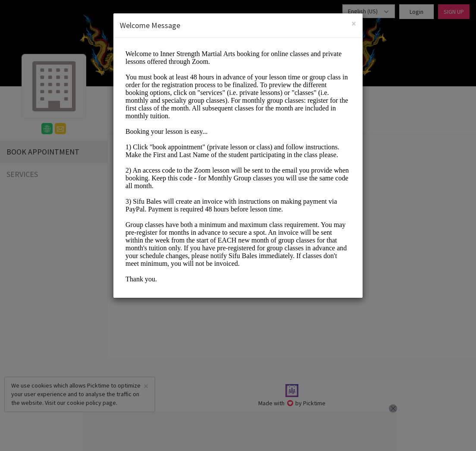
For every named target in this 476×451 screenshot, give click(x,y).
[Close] (354, 24)
